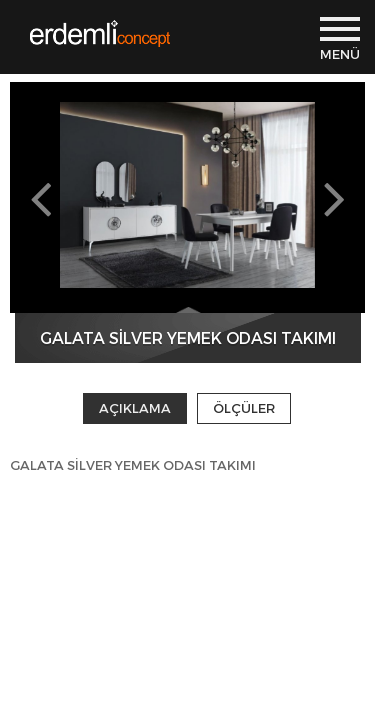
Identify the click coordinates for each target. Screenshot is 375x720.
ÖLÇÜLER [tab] (244, 408)
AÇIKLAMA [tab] (135, 408)
